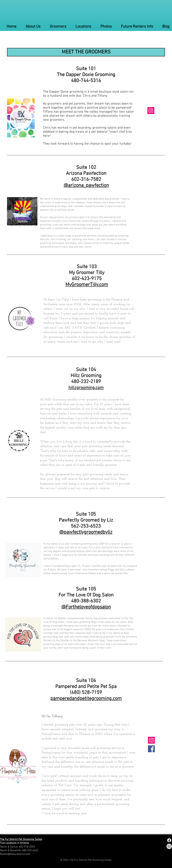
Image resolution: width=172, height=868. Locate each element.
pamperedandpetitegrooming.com (86, 699)
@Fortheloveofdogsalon (86, 607)
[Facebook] (151, 749)
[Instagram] (151, 111)
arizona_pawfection (88, 186)
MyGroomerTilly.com (87, 285)
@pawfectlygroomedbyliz (86, 532)
